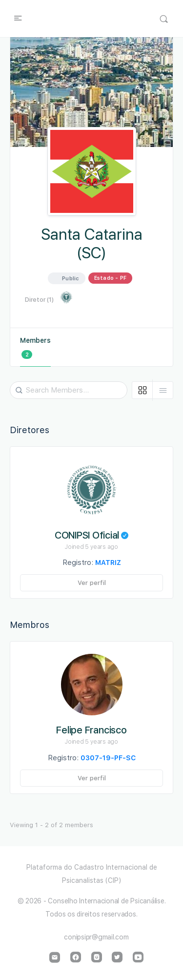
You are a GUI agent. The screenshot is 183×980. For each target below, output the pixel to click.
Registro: (92, 563)
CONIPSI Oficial (98, 535)
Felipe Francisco (91, 730)
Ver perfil (92, 583)
